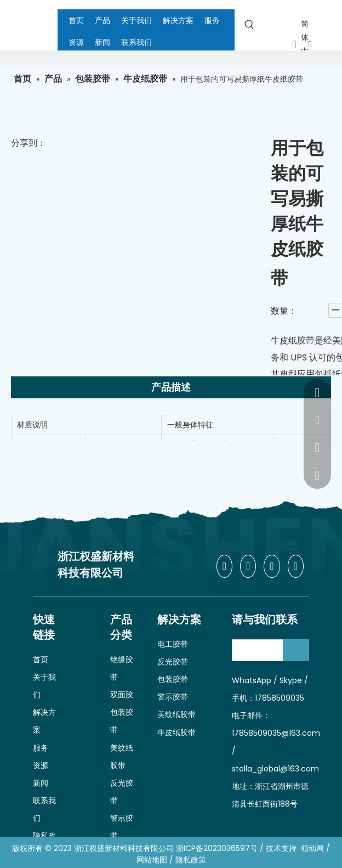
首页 (41, 660)
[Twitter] (272, 566)
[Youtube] (296, 566)
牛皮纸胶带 (176, 732)
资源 (41, 765)
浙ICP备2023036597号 (217, 848)
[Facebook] (224, 566)
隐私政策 (191, 860)
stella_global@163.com (275, 769)
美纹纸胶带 (176, 714)
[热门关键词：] (249, 24)
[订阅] (296, 650)
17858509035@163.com (276, 733)
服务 (41, 748)
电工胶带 (173, 644)
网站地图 (152, 860)
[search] (267, 650)
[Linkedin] (248, 566)
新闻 (41, 783)
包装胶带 (173, 679)
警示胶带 (173, 697)
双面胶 (122, 695)
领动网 (312, 848)
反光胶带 (173, 662)
